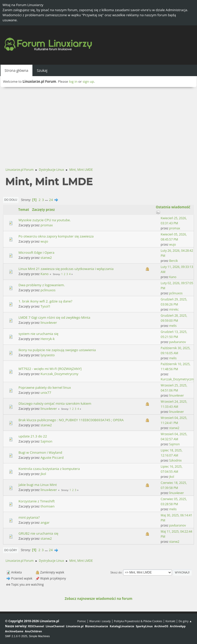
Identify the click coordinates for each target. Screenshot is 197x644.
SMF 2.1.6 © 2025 (16, 636)
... (47, 200)
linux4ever (49, 323)
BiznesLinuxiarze (97, 626)
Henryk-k (48, 339)
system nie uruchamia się (38, 334)
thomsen (47, 506)
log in (73, 81)
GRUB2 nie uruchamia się (38, 533)
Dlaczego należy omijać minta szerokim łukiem (55, 403)
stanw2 (46, 258)
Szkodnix (175, 460)
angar (45, 522)
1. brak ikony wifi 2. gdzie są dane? (45, 301)
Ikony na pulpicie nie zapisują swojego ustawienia (57, 350)
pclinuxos (48, 290)
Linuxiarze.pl (75, 626)
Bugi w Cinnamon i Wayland (40, 452)
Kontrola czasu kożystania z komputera (49, 469)
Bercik (173, 261)
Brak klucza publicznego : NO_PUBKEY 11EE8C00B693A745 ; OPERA (71, 420)
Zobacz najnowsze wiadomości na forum (98, 599)
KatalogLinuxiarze (122, 626)
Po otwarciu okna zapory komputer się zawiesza (56, 236)
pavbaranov (178, 342)
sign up (88, 81)
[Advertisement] (98, 125)
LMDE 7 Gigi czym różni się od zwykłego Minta (54, 317)
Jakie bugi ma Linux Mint (38, 485)
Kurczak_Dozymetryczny (59, 374)
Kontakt (170, 621)
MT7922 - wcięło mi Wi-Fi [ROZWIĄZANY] (50, 369)
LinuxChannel (55, 626)
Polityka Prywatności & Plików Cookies (138, 621)
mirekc (174, 309)
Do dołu (11, 200)
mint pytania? (29, 517)
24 (51, 200)
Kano (45, 274)
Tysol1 (45, 306)
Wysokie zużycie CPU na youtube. (45, 220)
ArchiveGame (14, 631)
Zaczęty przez (43, 210)
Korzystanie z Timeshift (37, 501)
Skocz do (116, 572)
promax (47, 225)
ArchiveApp (178, 626)
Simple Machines (39, 636)
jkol (43, 474)
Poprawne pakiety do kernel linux (45, 387)
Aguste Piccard (52, 457)
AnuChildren (33, 631)
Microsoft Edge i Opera (36, 252)
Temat (24, 210)
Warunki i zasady (100, 621)
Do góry (11, 550)
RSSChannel (36, 626)
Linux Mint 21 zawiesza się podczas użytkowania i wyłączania (66, 269)
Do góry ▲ (185, 621)
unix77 (46, 393)
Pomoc (82, 621)
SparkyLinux (144, 626)
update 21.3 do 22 (33, 436)
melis (173, 326)
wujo (44, 241)
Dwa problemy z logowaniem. (42, 285)
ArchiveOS (161, 626)
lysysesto (48, 355)
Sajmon (46, 441)
